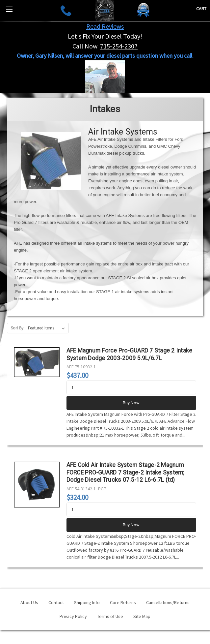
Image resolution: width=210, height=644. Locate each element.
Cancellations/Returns (168, 602)
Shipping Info (87, 602)
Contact (56, 602)
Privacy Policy (73, 616)
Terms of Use (110, 616)
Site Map (142, 616)
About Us (29, 602)
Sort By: (18, 328)
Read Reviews (105, 26)
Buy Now (131, 403)
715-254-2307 (119, 46)
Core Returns (123, 602)
